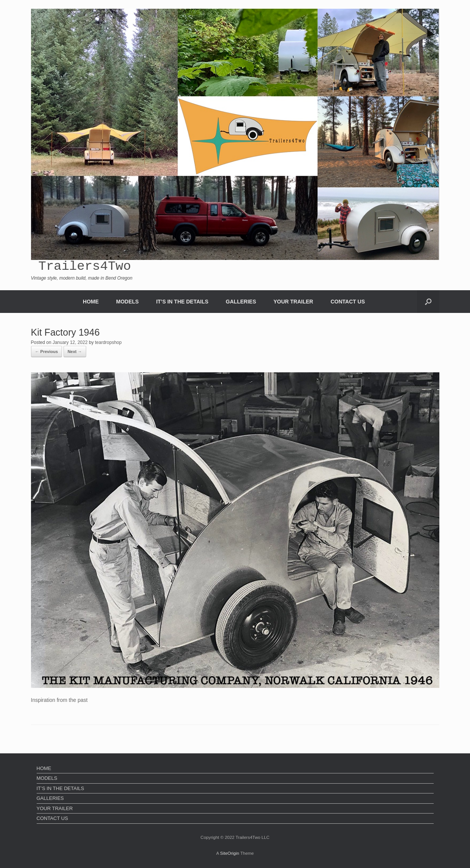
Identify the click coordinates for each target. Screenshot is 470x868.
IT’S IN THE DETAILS (182, 302)
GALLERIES (241, 302)
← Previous (47, 352)
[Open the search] (428, 302)
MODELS (127, 302)
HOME (91, 302)
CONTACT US (348, 302)
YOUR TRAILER (293, 302)
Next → (75, 352)
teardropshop (108, 342)
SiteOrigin (230, 853)
